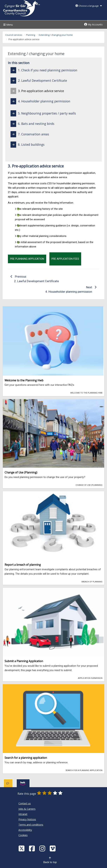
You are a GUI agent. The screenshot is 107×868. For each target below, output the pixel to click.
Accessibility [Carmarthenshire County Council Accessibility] (25, 830)
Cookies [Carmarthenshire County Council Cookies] (23, 835)
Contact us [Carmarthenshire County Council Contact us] (25, 803)
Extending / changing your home (56, 35)
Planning (31, 35)
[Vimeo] (53, 848)
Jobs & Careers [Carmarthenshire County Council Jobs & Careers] (27, 809)
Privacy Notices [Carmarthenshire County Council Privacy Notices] (27, 819)
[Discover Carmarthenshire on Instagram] (43, 848)
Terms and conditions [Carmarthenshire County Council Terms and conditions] (31, 825)
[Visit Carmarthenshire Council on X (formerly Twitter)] (22, 848)
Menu (8, 25)
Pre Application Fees (65, 259)
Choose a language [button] (89, 6)
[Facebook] (32, 848)
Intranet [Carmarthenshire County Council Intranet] (23, 814)
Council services (14, 35)
